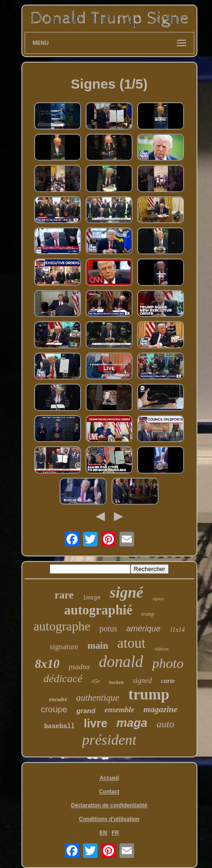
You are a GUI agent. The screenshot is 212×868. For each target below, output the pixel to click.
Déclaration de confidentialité (109, 805)
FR (115, 833)
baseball (59, 726)
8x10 (47, 664)
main (98, 646)
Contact (109, 792)
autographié (98, 610)
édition (162, 649)
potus (108, 629)
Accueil (109, 778)
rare (64, 595)
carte (168, 681)
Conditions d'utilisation (109, 819)
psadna (79, 667)
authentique (98, 698)
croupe (54, 709)
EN (103, 833)
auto (165, 724)
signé (127, 592)
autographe (62, 626)
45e (96, 681)
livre (96, 723)
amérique (143, 629)
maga (132, 723)
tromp (148, 614)
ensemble (119, 710)
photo (168, 663)
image (92, 598)
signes (158, 599)
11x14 (177, 630)
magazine (160, 709)
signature (64, 647)
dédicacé (63, 678)
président (109, 740)
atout (131, 643)
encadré (58, 699)
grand (86, 711)
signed (142, 680)
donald (121, 662)
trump (149, 694)
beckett (116, 682)
